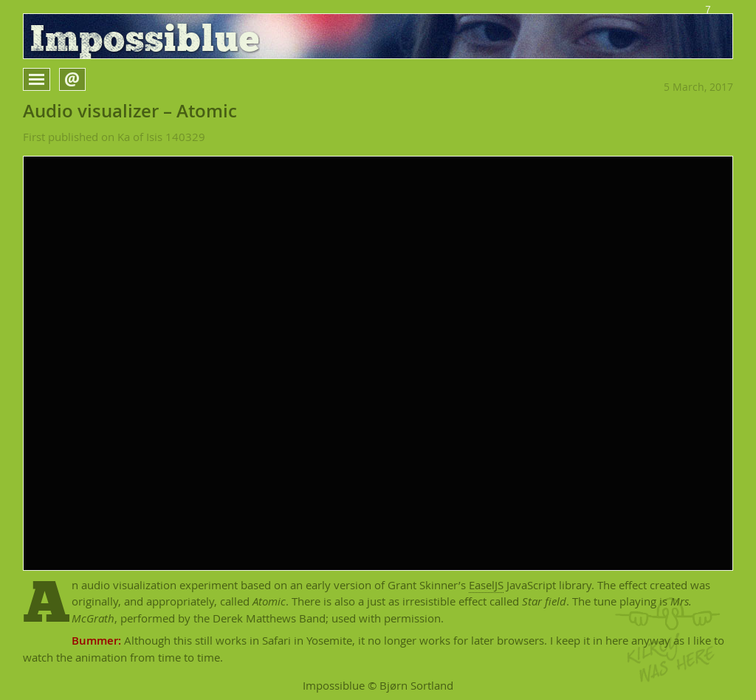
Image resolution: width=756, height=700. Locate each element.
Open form (85, 78)
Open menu (50, 79)
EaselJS (486, 585)
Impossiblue (145, 40)
